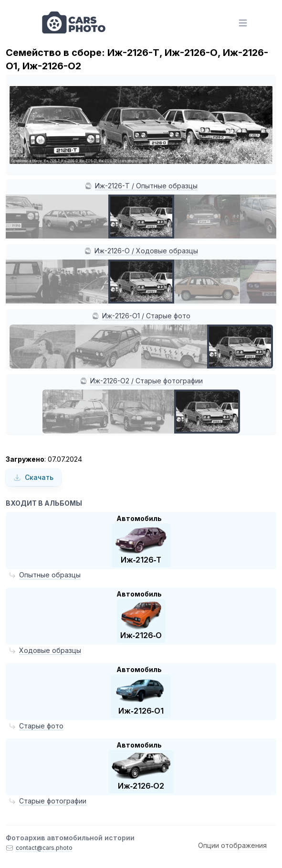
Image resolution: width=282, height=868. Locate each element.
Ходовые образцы (50, 650)
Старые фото (41, 726)
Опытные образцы (50, 575)
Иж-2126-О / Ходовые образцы (146, 251)
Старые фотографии (53, 801)
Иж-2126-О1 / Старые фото (146, 316)
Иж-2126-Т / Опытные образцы (146, 186)
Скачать (33, 477)
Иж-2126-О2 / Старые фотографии (146, 381)
